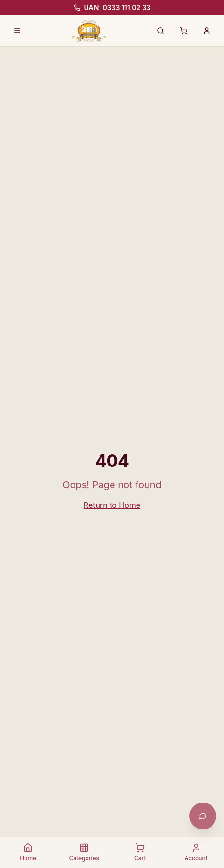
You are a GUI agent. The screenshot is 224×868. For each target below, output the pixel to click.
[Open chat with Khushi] (203, 816)
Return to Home (112, 505)
